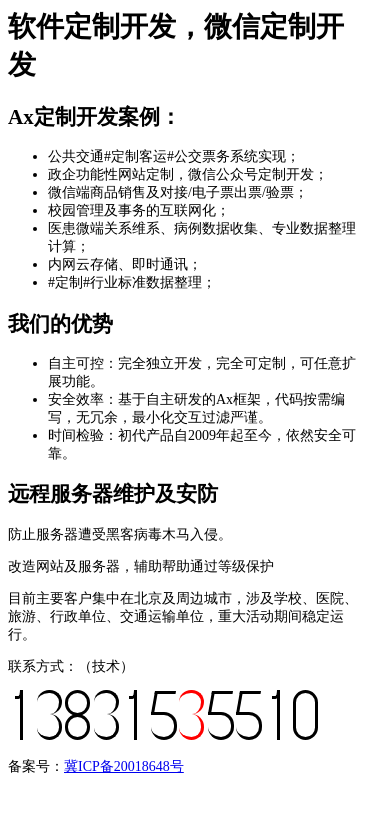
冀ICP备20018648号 (124, 766)
